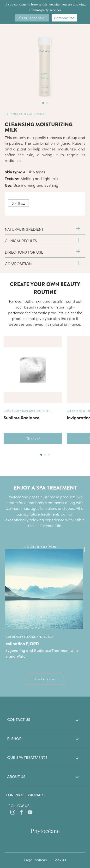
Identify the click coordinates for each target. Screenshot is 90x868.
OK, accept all (32, 18)
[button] (41, 455)
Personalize (64, 18)
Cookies (59, 860)
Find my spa (45, 679)
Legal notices (35, 860)
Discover (33, 438)
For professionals (25, 795)
